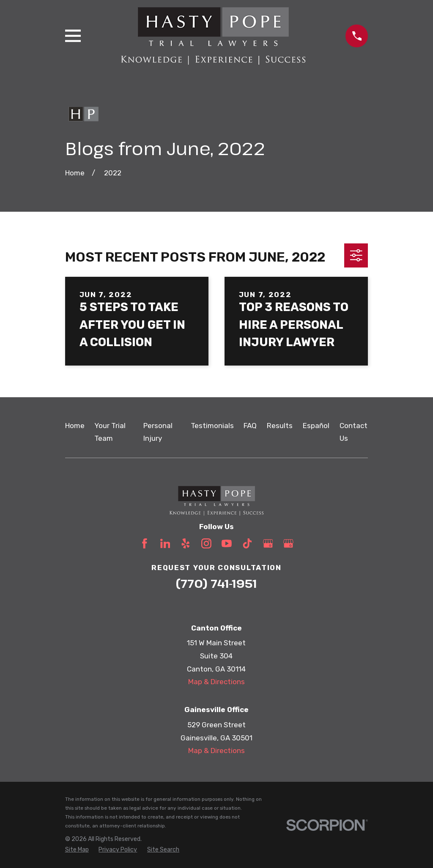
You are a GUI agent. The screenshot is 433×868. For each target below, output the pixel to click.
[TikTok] (247, 543)
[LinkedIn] (165, 543)
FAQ (250, 426)
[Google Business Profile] (268, 543)
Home (75, 426)
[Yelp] (186, 543)
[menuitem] (77, 850)
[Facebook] (145, 543)
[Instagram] (206, 543)
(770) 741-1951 (216, 583)
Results (280, 426)
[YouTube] (227, 543)
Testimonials (212, 426)
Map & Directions (216, 682)
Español (316, 426)
